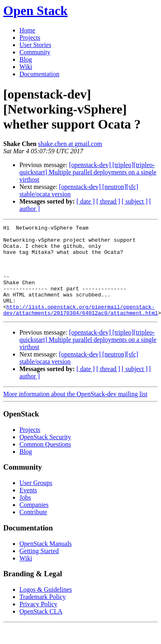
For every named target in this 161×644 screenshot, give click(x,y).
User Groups (36, 501)
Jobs (25, 516)
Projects (30, 38)
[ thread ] (108, 201)
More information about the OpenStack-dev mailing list (75, 412)
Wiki (26, 67)
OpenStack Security (45, 455)
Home (27, 30)
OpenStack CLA (41, 630)
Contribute (33, 530)
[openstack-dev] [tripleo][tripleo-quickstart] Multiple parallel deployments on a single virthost (88, 172)
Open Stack (35, 11)
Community (35, 52)
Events (28, 508)
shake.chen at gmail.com (70, 144)
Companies (34, 523)
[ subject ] (135, 201)
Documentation (39, 74)
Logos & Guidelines (46, 608)
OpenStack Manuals (46, 562)
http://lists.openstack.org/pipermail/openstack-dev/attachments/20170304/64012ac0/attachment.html (80, 327)
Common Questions (45, 463)
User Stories (35, 45)
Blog (26, 59)
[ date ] (86, 201)
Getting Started (39, 569)
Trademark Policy (43, 615)
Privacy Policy (38, 622)
